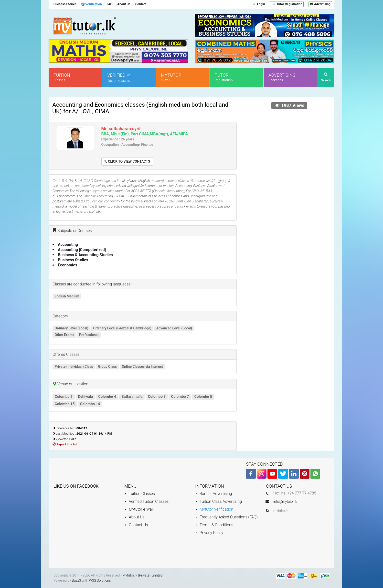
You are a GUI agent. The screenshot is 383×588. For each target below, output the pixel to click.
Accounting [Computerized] (82, 250)
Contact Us (136, 525)
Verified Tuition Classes (146, 501)
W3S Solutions (100, 580)
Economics (68, 265)
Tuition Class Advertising (218, 501)
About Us (134, 517)
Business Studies (73, 260)
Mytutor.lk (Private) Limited (142, 575)
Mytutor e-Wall (139, 509)
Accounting (68, 245)
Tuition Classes (140, 494)
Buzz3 (76, 580)
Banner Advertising (214, 494)
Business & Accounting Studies (85, 255)
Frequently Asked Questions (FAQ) (226, 517)
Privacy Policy (209, 533)
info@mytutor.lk (285, 502)
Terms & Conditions (214, 525)
